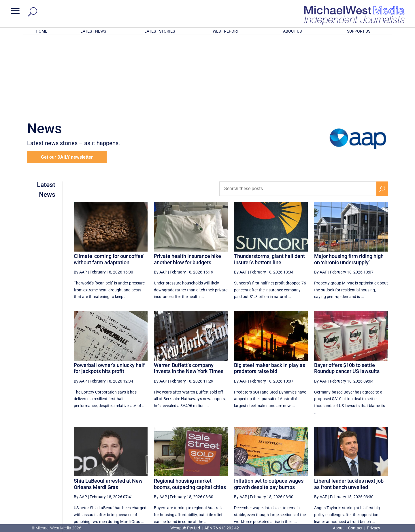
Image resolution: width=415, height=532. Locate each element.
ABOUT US (292, 31)
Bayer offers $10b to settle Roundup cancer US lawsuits (347, 293)
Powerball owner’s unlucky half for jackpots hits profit (109, 293)
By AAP (80, 196)
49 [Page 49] (297, 471)
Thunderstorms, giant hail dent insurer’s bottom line (269, 184)
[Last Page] (381, 471)
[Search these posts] (298, 113)
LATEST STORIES (160, 31)
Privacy (373, 528)
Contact (355, 528)
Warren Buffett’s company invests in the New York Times (189, 293)
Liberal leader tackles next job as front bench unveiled (349, 408)
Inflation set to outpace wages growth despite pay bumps (269, 408)
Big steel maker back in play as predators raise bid (270, 293)
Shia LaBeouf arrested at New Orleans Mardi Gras (108, 408)
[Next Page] (368, 471)
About (339, 528)
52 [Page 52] (341, 471)
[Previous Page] (255, 471)
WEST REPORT (226, 31)
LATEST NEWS (93, 31)
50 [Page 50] (312, 471)
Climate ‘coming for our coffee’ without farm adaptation (109, 184)
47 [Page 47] (268, 471)
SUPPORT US (359, 31)
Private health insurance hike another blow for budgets (187, 184)
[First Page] (242, 471)
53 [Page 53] (355, 471)
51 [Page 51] (326, 471)
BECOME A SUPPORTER (385, 493)
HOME (41, 31)
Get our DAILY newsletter (67, 82)
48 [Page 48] (282, 471)
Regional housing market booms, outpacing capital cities (190, 408)
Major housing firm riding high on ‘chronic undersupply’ (349, 184)
